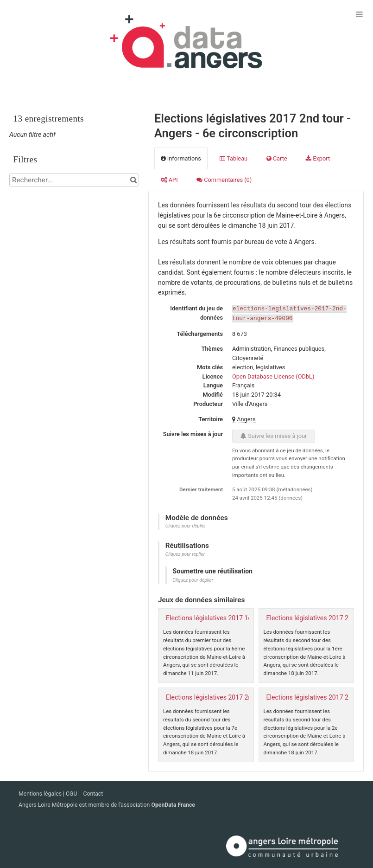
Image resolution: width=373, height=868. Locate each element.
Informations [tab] (181, 158)
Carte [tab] (277, 158)
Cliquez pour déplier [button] (186, 525)
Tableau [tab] (234, 158)
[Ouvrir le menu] (359, 14)
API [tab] (169, 180)
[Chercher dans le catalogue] (133, 180)
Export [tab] (318, 158)
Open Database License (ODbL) (273, 376)
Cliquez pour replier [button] (185, 553)
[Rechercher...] (74, 180)
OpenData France (173, 804)
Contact (93, 793)
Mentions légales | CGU (48, 793)
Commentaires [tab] (224, 180)
